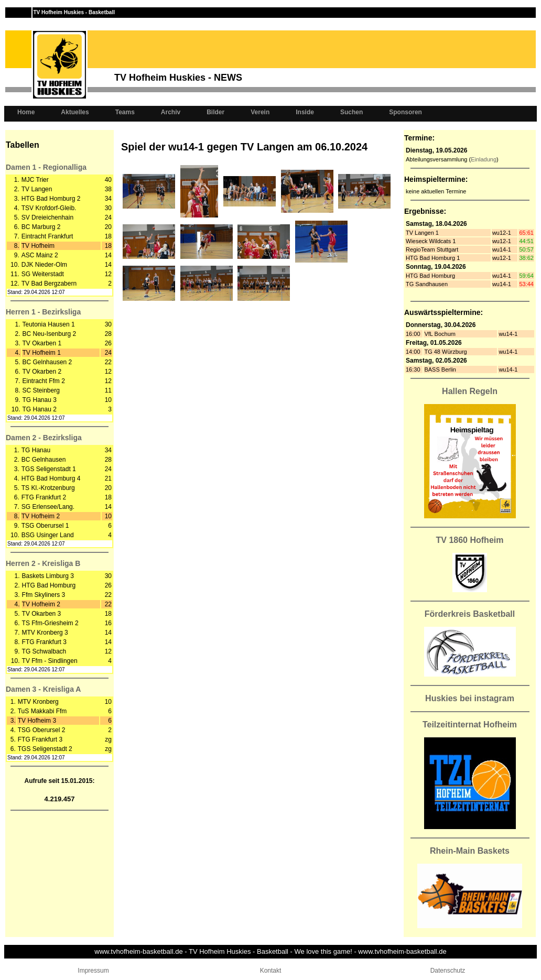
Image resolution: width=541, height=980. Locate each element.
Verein (260, 112)
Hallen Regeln (470, 391)
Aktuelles (75, 112)
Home (26, 112)
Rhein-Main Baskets (470, 851)
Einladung (484, 159)
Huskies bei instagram (470, 698)
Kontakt (271, 971)
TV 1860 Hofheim (470, 540)
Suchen (351, 112)
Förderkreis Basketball (470, 614)
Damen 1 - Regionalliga (46, 167)
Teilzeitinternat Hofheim (470, 725)
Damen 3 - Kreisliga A (43, 689)
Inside (305, 112)
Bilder (215, 112)
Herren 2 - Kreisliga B (43, 563)
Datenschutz (448, 971)
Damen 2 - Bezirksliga (44, 438)
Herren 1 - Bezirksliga (43, 312)
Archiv (171, 112)
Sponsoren (405, 112)
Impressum (93, 971)
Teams (125, 112)
